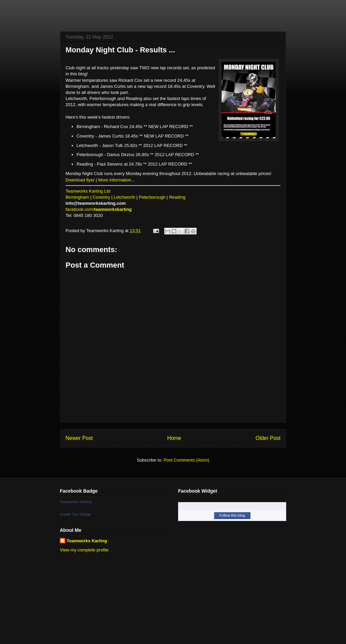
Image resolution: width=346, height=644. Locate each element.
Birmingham (77, 197)
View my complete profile (84, 550)
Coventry (101, 197)
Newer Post (79, 438)
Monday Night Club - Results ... (120, 50)
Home (174, 438)
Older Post (268, 438)
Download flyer (80, 180)
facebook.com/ (99, 209)
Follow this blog (232, 515)
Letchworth (125, 197)
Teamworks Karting (76, 502)
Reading (177, 197)
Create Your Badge (76, 514)
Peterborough (152, 197)
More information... (117, 180)
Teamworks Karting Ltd (88, 191)
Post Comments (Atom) (186, 460)
